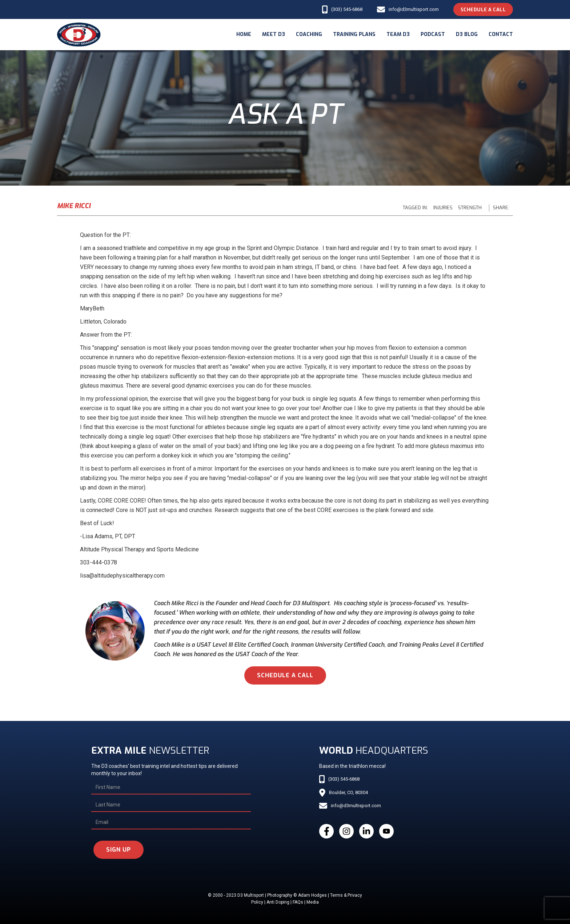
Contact (501, 34)
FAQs (298, 902)
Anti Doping (278, 902)
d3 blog (467, 34)
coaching (309, 34)
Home (244, 34)
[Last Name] (171, 805)
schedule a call (285, 675)
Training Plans (354, 34)
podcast (433, 34)
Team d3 (398, 34)
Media (313, 902)
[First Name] (171, 788)
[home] (79, 35)
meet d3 (274, 34)
